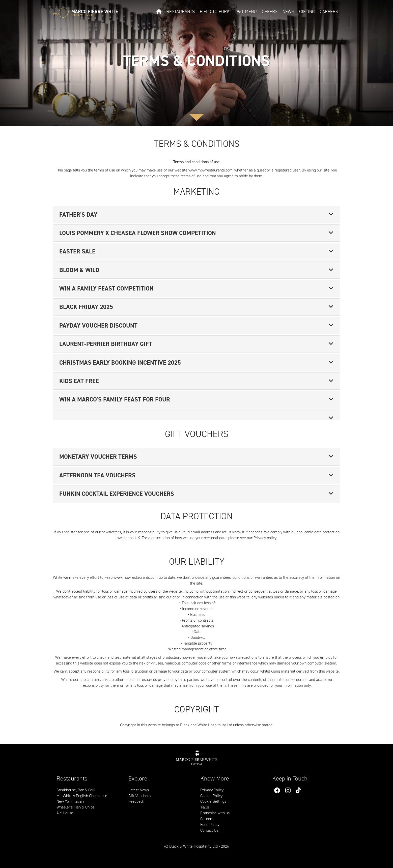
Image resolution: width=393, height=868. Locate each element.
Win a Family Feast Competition (106, 288)
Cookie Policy (211, 796)
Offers (270, 12)
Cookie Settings (213, 801)
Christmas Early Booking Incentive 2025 (120, 363)
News (288, 12)
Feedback (136, 801)
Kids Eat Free (79, 381)
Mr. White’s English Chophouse (82, 796)
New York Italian (70, 801)
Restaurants (181, 12)
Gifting (307, 12)
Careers (329, 12)
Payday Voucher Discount (98, 326)
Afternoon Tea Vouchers (97, 475)
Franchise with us (215, 813)
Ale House (65, 813)
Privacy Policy (212, 790)
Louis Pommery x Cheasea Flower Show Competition (138, 233)
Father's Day (78, 215)
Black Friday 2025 (86, 307)
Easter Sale (77, 251)
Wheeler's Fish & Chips (75, 807)
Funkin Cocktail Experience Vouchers (117, 494)
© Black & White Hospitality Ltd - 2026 (197, 846)
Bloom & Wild (79, 270)
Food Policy (210, 824)
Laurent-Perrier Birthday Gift (106, 344)
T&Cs (205, 807)
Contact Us (209, 830)
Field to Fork (215, 12)
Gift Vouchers (139, 796)
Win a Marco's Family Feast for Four (115, 399)
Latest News (139, 790)
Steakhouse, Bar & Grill (76, 790)
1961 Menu (246, 12)
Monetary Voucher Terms (98, 457)
